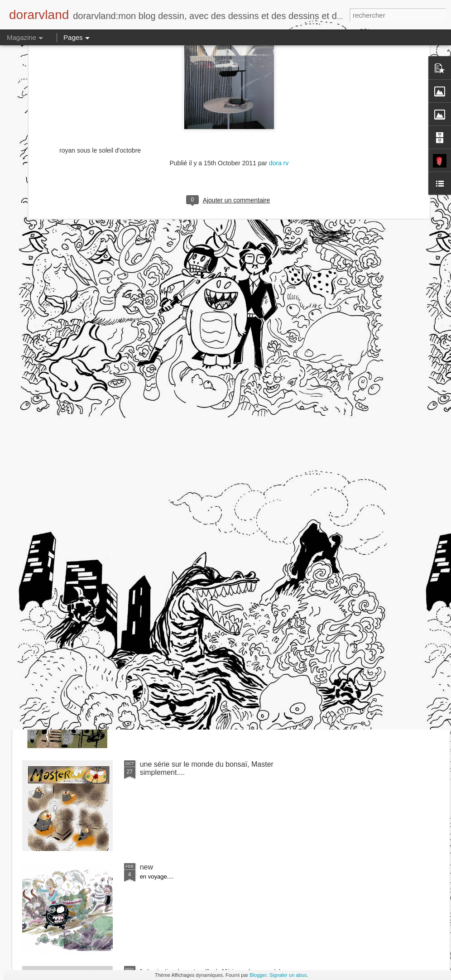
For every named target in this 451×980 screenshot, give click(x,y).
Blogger (258, 975)
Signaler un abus (288, 975)
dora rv (279, 66)
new (146, 867)
